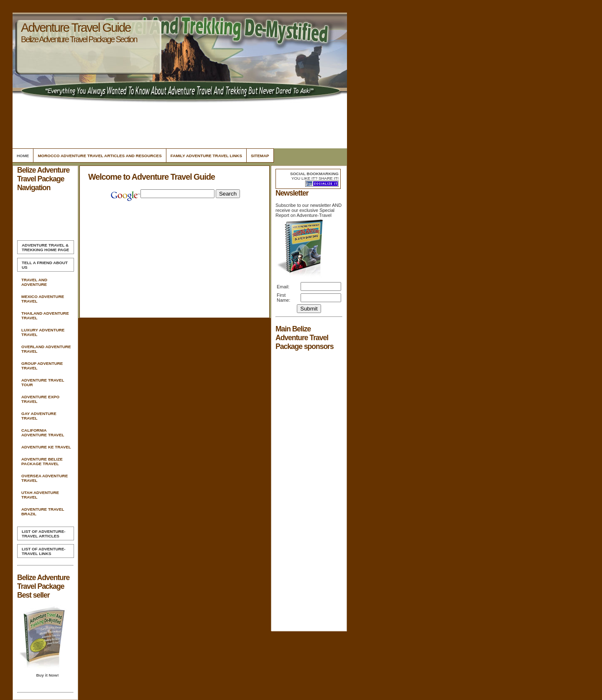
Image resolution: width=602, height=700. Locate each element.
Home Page (45, 247)
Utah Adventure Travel (40, 495)
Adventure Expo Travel (40, 399)
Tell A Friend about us (45, 265)
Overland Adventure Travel (46, 349)
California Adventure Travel (43, 433)
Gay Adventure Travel (39, 416)
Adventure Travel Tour (43, 382)
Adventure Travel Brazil (43, 512)
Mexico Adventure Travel (43, 299)
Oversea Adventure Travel (45, 478)
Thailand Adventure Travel (45, 316)
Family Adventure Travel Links (206, 156)
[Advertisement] (179, 123)
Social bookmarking (314, 174)
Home (23, 156)
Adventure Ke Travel (46, 447)
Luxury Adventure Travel (43, 332)
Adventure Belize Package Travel (42, 461)
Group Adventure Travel (42, 366)
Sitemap (260, 156)
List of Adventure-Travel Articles (43, 534)
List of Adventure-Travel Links (43, 551)
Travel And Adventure (34, 282)
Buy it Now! (47, 675)
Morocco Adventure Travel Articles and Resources (99, 156)
